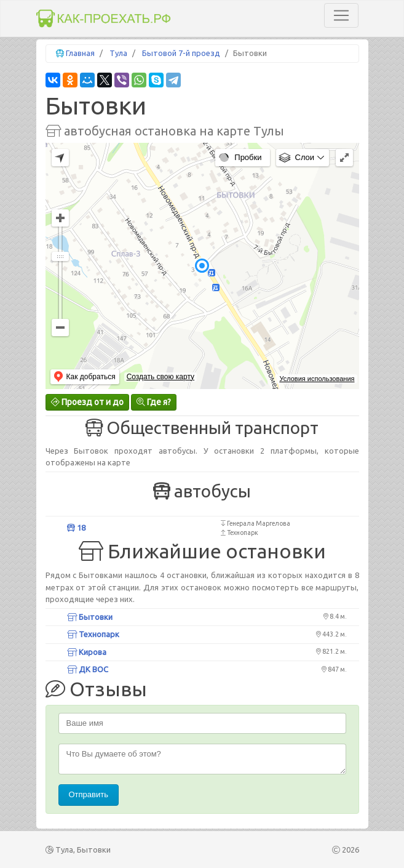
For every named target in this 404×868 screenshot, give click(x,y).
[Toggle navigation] (341, 15)
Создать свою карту (160, 377)
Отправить (89, 794)
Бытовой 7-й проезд (181, 53)
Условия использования (317, 379)
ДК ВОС (88, 669)
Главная (80, 53)
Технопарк (93, 634)
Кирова (87, 652)
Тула (118, 53)
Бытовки (90, 617)
